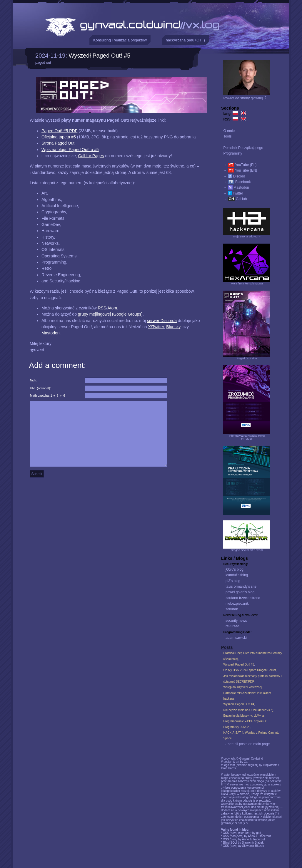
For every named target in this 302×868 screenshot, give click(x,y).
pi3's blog (233, 581)
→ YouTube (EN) (240, 170)
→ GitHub (235, 199)
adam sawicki (236, 638)
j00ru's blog (235, 569)
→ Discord (234, 176)
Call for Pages (91, 156)
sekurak (232, 609)
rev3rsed (232, 626)
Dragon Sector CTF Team (247, 550)
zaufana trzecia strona (243, 598)
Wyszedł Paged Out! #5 (100, 56)
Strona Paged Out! (59, 143)
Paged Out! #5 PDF (59, 131)
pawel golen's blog (240, 592)
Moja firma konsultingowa (247, 283)
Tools (227, 136)
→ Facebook (237, 182)
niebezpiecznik (237, 604)
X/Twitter (156, 327)
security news (236, 621)
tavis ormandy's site (241, 587)
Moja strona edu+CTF (247, 236)
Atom (112, 308)
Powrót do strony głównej (245, 98)
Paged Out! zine (247, 358)
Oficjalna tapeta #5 (59, 137)
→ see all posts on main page (246, 744)
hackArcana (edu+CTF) (185, 40)
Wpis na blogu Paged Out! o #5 (70, 150)
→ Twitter (233, 193)
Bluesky (173, 327)
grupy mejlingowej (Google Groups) (110, 314)
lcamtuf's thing (237, 575)
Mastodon (50, 333)
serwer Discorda (162, 321)
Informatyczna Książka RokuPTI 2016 (247, 437)
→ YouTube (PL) (240, 165)
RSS (102, 308)
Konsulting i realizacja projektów (120, 40)
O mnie (229, 131)
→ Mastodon (236, 187)
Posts (227, 647)
